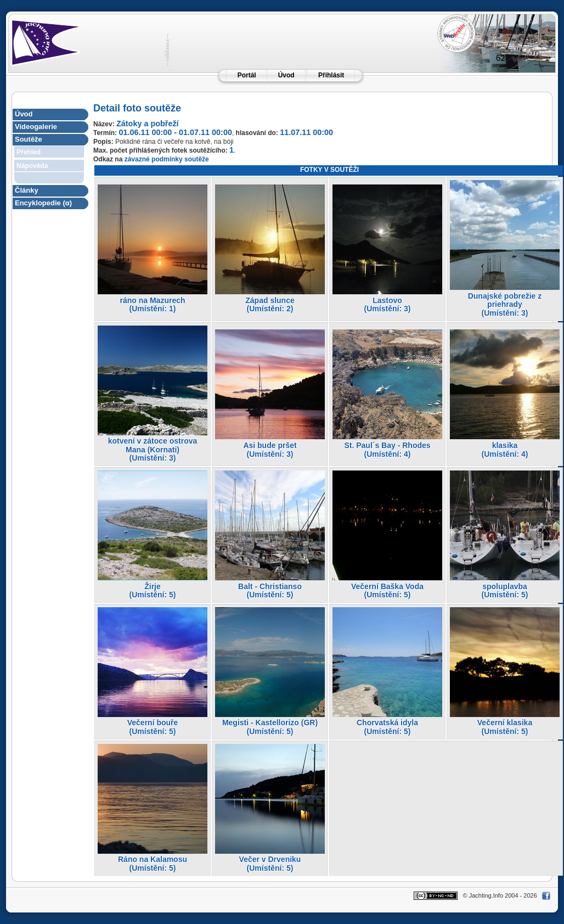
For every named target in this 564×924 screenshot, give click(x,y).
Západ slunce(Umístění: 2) (270, 305)
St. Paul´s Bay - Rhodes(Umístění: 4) (387, 450)
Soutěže (29, 139)
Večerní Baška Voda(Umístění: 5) (387, 591)
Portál (247, 75)
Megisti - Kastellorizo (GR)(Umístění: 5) (270, 727)
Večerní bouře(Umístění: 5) (153, 727)
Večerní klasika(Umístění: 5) (505, 727)
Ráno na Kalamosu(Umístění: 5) (153, 864)
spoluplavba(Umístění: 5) (505, 591)
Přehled (29, 152)
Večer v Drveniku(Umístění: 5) (270, 864)
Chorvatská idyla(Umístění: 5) (387, 727)
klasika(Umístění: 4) (505, 450)
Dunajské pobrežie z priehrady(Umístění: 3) (505, 304)
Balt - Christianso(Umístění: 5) (270, 591)
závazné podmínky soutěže (167, 159)
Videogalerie (36, 127)
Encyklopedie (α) (43, 203)
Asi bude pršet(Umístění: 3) (270, 450)
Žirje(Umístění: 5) (153, 591)
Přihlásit (331, 75)
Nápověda (32, 166)
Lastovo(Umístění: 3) (388, 305)
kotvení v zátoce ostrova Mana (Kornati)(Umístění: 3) (153, 449)
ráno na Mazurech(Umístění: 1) (152, 305)
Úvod (286, 75)
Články (27, 190)
